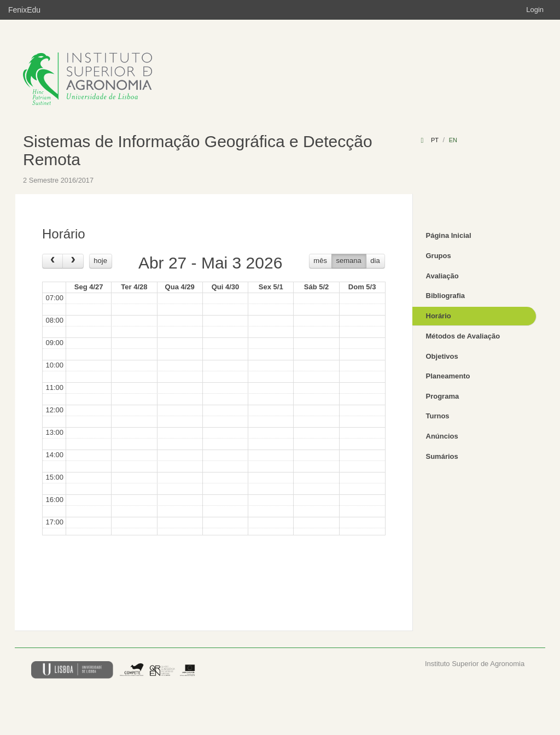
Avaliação (442, 276)
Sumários (442, 456)
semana (349, 261)
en (453, 140)
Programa (443, 396)
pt (435, 140)
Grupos (439, 256)
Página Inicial (449, 235)
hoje (100, 261)
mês (320, 261)
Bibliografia (446, 296)
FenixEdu (24, 10)
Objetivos (442, 356)
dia (375, 261)
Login (535, 10)
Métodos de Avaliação (463, 336)
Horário (439, 316)
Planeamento (448, 376)
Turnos (438, 416)
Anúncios (442, 436)
